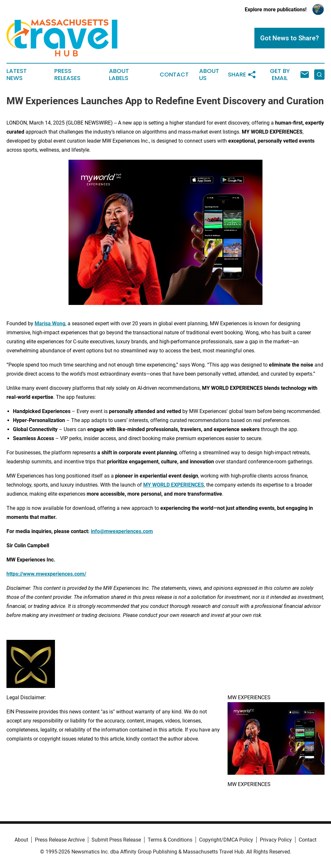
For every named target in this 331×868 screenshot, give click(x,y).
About (21, 840)
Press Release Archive (60, 840)
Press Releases (67, 75)
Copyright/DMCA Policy (226, 840)
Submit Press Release (116, 840)
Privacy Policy (276, 840)
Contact (174, 75)
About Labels (119, 75)
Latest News (17, 75)
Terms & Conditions (170, 840)
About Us (209, 75)
